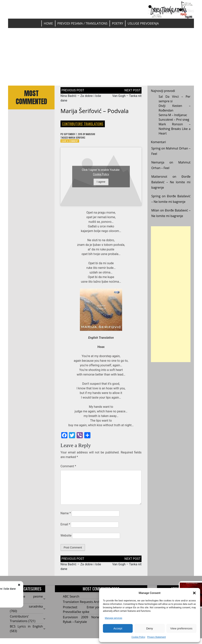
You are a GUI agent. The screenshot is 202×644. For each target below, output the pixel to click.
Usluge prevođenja (143, 23)
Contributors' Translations (83, 124)
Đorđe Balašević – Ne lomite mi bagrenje (171, 182)
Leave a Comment (70, 141)
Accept (118, 628)
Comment (68, 466)
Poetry (118, 23)
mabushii (90, 134)
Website (66, 535)
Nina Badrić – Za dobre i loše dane (49, 589)
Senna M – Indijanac (173, 115)
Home (48, 23)
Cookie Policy (138, 637)
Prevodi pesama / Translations (82, 23)
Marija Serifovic (77, 137)
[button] (194, 593)
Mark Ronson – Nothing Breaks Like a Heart (175, 129)
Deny (149, 628)
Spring (156, 148)
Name (66, 513)
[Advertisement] (101, 57)
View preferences (181, 628)
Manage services (114, 618)
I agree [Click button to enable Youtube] (101, 182)
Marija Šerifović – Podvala (95, 111)
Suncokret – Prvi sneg (174, 120)
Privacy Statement (156, 637)
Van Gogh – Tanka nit (127, 96)
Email (65, 524)
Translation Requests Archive (84, 602)
